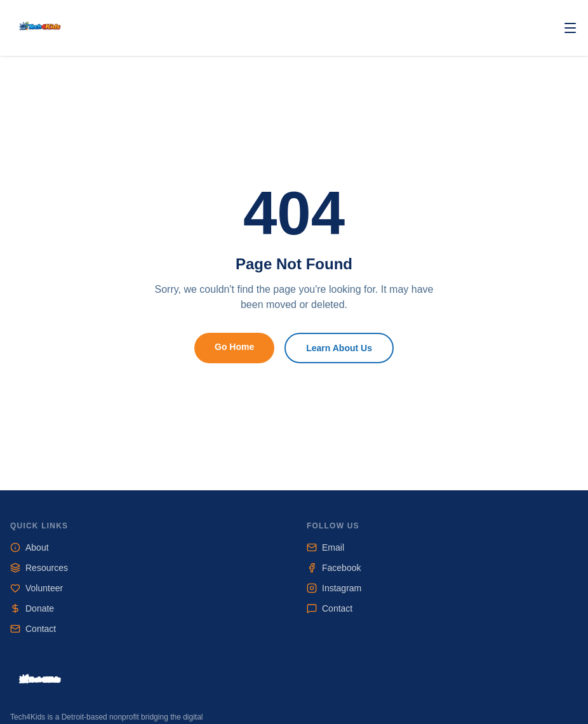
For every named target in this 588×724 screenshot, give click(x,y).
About (30, 547)
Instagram (334, 588)
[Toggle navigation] (570, 28)
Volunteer (37, 588)
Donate (32, 608)
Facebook (334, 568)
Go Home (234, 347)
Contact (33, 629)
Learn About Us (339, 348)
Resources (39, 568)
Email (325, 547)
